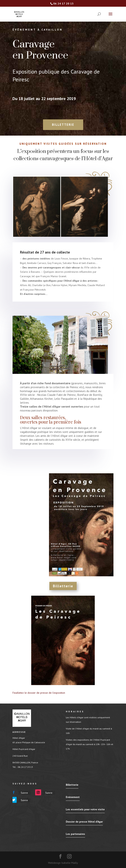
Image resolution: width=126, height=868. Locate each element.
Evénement (73, 797)
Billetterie (63, 125)
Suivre (24, 793)
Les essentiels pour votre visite (85, 809)
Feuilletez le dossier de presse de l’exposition (39, 693)
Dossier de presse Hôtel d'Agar (84, 822)
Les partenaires (75, 834)
